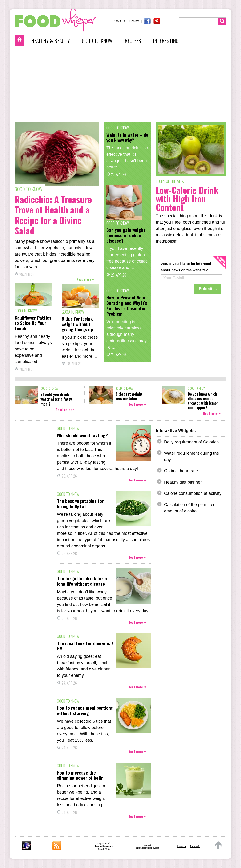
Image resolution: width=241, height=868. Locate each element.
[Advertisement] (123, 85)
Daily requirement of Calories (191, 442)
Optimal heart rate (181, 471)
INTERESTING (166, 41)
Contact (134, 21)
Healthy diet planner (183, 482)
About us (119, 21)
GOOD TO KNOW (97, 41)
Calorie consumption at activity (193, 493)
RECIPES (133, 41)
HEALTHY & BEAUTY (50, 41)
